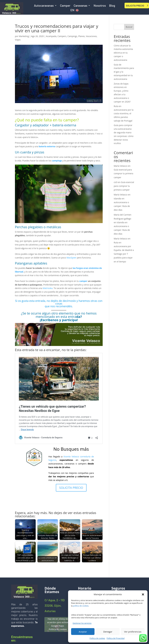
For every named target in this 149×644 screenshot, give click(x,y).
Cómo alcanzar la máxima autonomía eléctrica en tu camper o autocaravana (123, 53)
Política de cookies (97, 638)
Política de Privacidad (115, 638)
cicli (115, 182)
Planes (82, 36)
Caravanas (81, 6)
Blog (112, 6)
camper (83, 281)
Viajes (18, 40)
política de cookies (81, 606)
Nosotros (100, 6)
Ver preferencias (133, 632)
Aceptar (83, 632)
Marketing (24, 36)
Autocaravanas (44, 6)
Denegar (108, 632)
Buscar (129, 27)
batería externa (47, 146)
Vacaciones (91, 36)
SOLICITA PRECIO (135, 6)
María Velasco (120, 166)
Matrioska (48, 288)
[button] (143, 594)
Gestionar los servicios (82, 623)
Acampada (51, 36)
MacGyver (71, 258)
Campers (62, 36)
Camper (65, 6)
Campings (72, 36)
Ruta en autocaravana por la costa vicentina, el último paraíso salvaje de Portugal (123, 113)
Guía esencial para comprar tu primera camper (123, 173)
